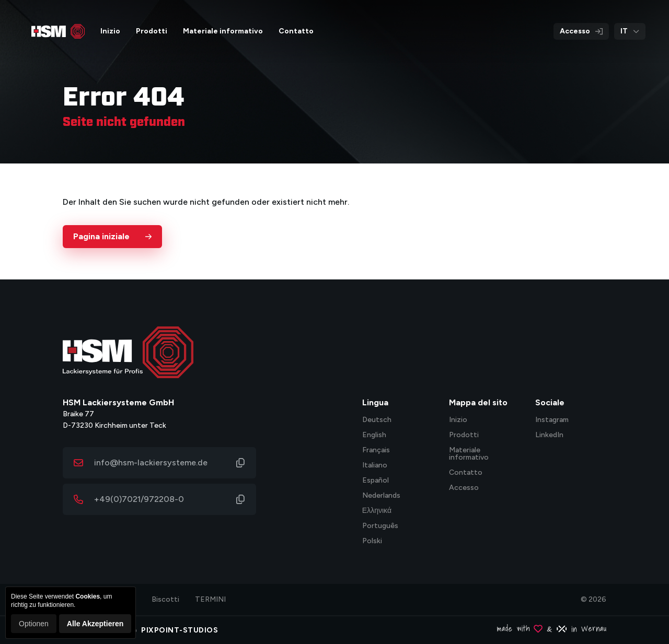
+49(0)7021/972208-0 (139, 499)
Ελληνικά (377, 511)
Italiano (375, 466)
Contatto (466, 473)
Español (376, 481)
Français (376, 450)
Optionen (34, 624)
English (374, 435)
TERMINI (210, 599)
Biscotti (165, 599)
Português (380, 526)
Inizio (458, 420)
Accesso (581, 31)
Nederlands (381, 496)
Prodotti (464, 435)
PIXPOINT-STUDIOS (180, 630)
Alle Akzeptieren (95, 624)
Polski (372, 541)
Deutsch (377, 420)
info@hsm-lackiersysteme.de (151, 462)
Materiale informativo (469, 454)
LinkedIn (549, 435)
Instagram (552, 420)
